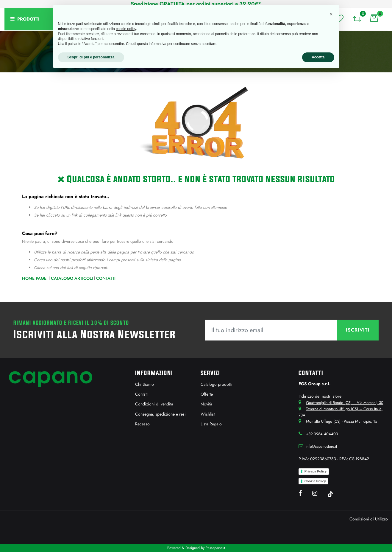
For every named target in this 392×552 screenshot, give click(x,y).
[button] (357, 18)
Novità (206, 404)
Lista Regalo (211, 424)
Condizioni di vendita (154, 404)
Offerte (207, 394)
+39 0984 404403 (322, 434)
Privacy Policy (316, 471)
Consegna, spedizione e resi (160, 414)
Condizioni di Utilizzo (369, 519)
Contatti (106, 278)
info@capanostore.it (321, 446)
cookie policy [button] (126, 29)
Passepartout (215, 548)
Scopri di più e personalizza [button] (91, 57)
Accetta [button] (318, 57)
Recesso (142, 424)
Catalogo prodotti (216, 384)
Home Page (35, 278)
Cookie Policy (315, 481)
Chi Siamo (145, 384)
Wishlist (208, 414)
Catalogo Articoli (72, 278)
